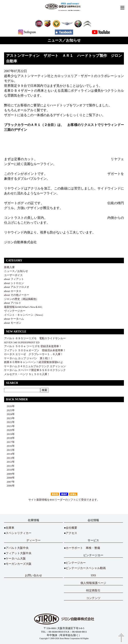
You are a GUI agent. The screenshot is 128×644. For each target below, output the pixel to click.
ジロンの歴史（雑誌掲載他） (21, 299)
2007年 (9, 482)
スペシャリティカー (19, 533)
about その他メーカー (17, 295)
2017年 (9, 442)
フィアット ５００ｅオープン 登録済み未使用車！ (35, 350)
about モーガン (13, 323)
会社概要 (71, 528)
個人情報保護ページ (93, 583)
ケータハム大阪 (16, 559)
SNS (93, 575)
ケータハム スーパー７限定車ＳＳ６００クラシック (35, 370)
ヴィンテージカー (15, 311)
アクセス (71, 533)
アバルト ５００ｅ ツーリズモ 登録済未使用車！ (33, 346)
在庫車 (10, 528)
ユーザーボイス (13, 275)
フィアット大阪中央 (19, 553)
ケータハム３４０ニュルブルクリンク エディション (35, 366)
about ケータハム (14, 319)
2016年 (9, 446)
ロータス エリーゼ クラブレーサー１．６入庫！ (34, 354)
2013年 (9, 458)
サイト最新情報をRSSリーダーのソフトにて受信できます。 (64, 500)
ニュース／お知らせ (16, 271)
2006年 (9, 486)
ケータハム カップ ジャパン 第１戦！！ (29, 358)
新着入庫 (9, 267)
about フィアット (14, 279)
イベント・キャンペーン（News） (24, 315)
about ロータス (13, 291)
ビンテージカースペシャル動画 (86, 568)
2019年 (9, 434)
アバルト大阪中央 (17, 548)
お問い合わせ (33, 575)
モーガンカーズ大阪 (19, 564)
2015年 (9, 450)
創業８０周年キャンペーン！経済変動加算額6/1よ (34, 362)
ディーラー (33, 540)
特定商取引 (93, 591)
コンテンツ (93, 598)
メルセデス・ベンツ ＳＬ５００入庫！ (27, 374)
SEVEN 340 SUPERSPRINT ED (22, 342)
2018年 (9, 438)
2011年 (9, 466)
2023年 (9, 418)
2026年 (9, 406)
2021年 (9, 426)
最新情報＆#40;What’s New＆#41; (23, 307)
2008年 (9, 478)
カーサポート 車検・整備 (83, 548)
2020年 (9, 430)
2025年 (9, 410)
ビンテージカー (76, 563)
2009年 (9, 474)
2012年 (9, 462)
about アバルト (13, 303)
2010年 (9, 470)
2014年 (9, 454)
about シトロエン (14, 283)
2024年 (9, 414)
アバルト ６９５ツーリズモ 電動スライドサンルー (35, 338)
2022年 (9, 422)
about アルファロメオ (17, 287)
